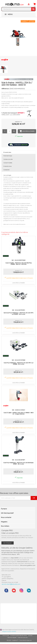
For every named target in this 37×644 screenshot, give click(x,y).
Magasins (4, 522)
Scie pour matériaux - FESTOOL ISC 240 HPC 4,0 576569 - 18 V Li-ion (18, 363)
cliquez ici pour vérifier (9, 632)
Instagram (21, 591)
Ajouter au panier (27, 131)
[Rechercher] (16, 9)
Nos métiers (5, 526)
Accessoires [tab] (6, 170)
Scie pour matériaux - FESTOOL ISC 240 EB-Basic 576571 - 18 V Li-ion (18, 463)
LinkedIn (29, 591)
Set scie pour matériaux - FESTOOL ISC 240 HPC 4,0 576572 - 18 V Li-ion (19, 313)
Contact (30, 635)
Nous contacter (6, 517)
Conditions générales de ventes (18, 635)
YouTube (14, 591)
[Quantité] (9, 131)
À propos (4, 509)
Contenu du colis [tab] (8, 159)
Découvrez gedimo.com (28, 565)
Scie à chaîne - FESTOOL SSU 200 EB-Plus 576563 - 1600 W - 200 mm (19, 264)
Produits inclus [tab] (7, 166)
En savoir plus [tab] (7, 152)
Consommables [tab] (8, 163)
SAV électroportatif (7, 513)
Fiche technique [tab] (8, 156)
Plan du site (6, 635)
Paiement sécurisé (23, 637)
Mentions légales (12, 637)
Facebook (6, 591)
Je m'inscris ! (8, 543)
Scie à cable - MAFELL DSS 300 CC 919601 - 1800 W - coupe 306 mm (19, 413)
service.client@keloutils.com (11, 584)
